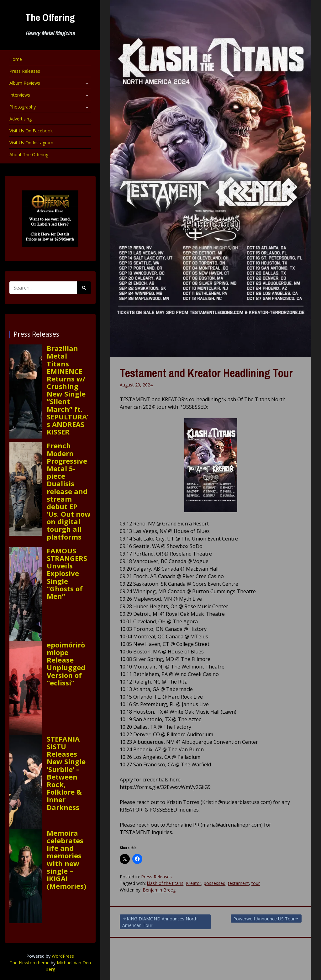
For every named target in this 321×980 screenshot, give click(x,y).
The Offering (50, 17)
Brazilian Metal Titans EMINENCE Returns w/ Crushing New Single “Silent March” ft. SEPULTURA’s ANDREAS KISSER (68, 390)
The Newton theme (30, 963)
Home (16, 59)
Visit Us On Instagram (31, 143)
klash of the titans (165, 883)
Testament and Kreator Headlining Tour (206, 373)
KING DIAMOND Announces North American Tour (160, 922)
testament (238, 883)
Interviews (20, 95)
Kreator (194, 883)
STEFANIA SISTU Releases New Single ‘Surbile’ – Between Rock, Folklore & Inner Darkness (66, 773)
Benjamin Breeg (159, 890)
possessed (215, 883)
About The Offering (29, 154)
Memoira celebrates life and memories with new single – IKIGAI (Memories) (66, 860)
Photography (23, 107)
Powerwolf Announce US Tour (264, 919)
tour (256, 883)
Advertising (21, 119)
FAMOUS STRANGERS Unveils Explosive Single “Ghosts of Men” (67, 573)
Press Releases (25, 71)
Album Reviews (25, 83)
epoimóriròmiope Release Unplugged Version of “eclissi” (66, 664)
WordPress (63, 956)
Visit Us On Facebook (31, 131)
